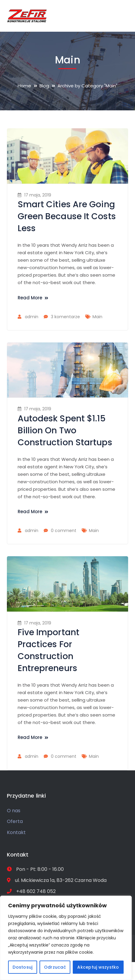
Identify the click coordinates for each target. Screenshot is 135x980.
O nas (14, 811)
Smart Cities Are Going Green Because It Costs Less (67, 216)
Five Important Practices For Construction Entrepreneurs (48, 650)
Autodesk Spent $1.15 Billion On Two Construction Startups (65, 430)
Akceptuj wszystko (98, 967)
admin (32, 317)
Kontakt (16, 832)
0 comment (64, 531)
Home (24, 86)
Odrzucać (55, 967)
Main (97, 317)
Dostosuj (22, 967)
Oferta (15, 821)
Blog (44, 86)
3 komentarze (65, 317)
